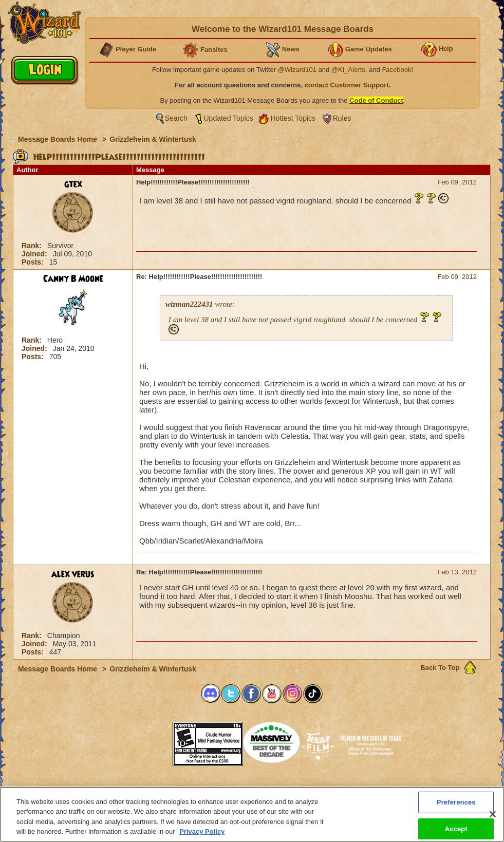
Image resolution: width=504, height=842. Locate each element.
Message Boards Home (59, 139)
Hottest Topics (293, 118)
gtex (73, 184)
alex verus (73, 574)
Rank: (33, 246)
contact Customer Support (347, 85)
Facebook (396, 70)
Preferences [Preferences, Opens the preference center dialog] (456, 802)
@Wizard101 (297, 70)
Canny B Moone (73, 279)
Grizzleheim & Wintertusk (153, 139)
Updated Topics (229, 118)
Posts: (34, 262)
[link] (147, 741)
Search (176, 118)
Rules (342, 118)
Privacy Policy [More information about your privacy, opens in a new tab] (202, 831)
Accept (456, 828)
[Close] (493, 814)
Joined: (35, 254)
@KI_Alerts (348, 70)
